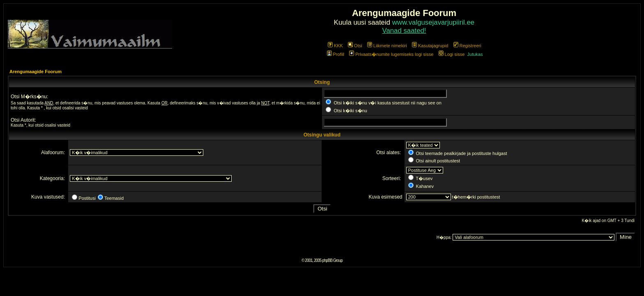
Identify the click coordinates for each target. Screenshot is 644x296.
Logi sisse (452, 54)
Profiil (336, 54)
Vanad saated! (404, 31)
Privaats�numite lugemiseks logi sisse (391, 54)
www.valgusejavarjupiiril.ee (434, 22)
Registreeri (467, 46)
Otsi (355, 46)
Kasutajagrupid (430, 46)
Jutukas (475, 54)
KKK (335, 46)
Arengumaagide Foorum (36, 72)
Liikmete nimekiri (387, 46)
